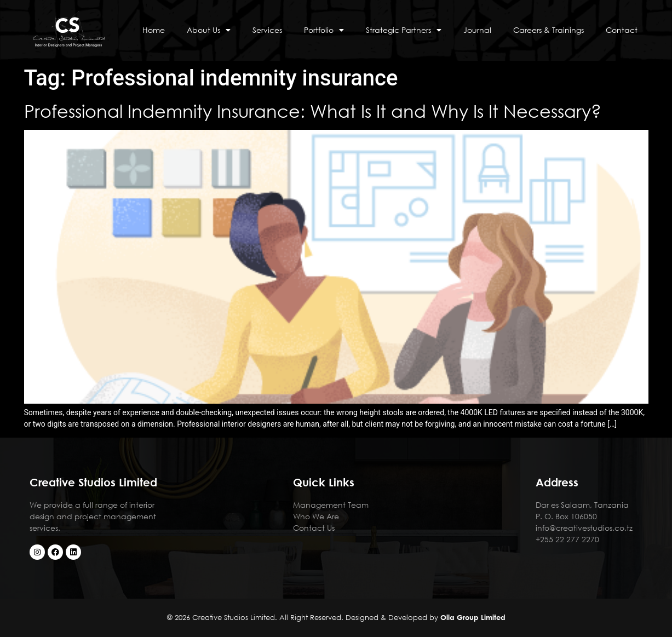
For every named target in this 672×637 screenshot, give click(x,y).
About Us (209, 30)
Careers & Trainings (548, 30)
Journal (477, 30)
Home (154, 30)
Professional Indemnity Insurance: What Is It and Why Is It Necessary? (313, 110)
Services (267, 30)
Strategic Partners (404, 30)
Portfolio (324, 30)
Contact (622, 30)
